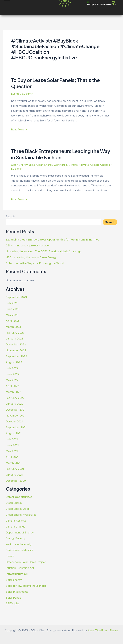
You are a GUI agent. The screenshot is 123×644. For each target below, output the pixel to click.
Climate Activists (79, 165)
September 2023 (16, 297)
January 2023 (14, 339)
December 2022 (16, 344)
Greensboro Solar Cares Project (26, 562)
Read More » (19, 129)
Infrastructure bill (17, 574)
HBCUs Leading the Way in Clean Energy (31, 257)
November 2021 (16, 416)
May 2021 (12, 451)
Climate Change (100, 165)
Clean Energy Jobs (23, 165)
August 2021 (14, 433)
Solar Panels (14, 598)
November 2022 (16, 350)
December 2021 (16, 410)
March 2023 (13, 327)
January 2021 (14, 475)
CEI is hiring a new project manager (28, 245)
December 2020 (16, 481)
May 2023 (12, 315)
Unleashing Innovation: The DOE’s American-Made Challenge (43, 251)
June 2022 (12, 374)
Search (10, 216)
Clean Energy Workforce (52, 165)
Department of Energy (20, 532)
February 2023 (15, 333)
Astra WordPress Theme (103, 630)
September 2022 (16, 356)
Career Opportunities (19, 497)
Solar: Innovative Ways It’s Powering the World (35, 263)
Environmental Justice (19, 550)
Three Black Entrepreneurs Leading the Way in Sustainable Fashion (61, 154)
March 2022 (13, 392)
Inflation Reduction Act (20, 568)
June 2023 (12, 309)
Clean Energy (14, 503)
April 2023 (12, 321)
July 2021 (12, 439)
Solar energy (14, 580)
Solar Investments (17, 592)
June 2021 (12, 445)
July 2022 (12, 368)
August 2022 (14, 362)
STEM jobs (12, 603)
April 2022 (12, 386)
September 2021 (16, 427)
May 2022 (12, 380)
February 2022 (15, 398)
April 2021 (12, 457)
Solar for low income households (26, 586)
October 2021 (14, 421)
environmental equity (19, 544)
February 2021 (15, 469)
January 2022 (14, 404)
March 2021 (13, 463)
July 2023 (12, 303)
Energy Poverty (15, 538)
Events (15, 94)
